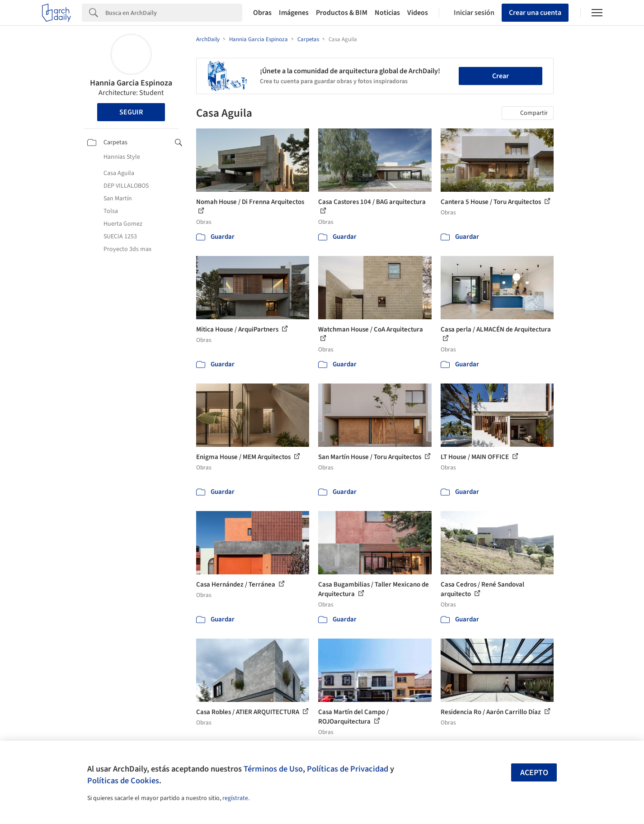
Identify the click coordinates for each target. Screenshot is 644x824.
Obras (262, 13)
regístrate (235, 798)
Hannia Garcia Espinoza (131, 83)
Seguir (131, 112)
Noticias (387, 13)
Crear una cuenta (535, 13)
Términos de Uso (273, 769)
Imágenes (294, 13)
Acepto (534, 773)
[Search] (174, 13)
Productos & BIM (342, 13)
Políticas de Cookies (123, 781)
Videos (418, 13)
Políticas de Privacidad (348, 769)
